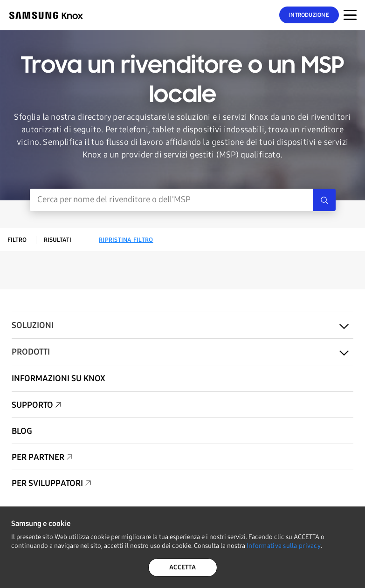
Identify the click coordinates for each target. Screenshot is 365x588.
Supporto (32, 405)
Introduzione (309, 15)
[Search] (324, 200)
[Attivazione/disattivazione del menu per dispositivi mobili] (350, 15)
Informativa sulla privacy (284, 546)
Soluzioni (33, 325)
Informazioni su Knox (59, 378)
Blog (22, 431)
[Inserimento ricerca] (172, 200)
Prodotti (31, 352)
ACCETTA (182, 567)
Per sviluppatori (47, 483)
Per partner (38, 457)
